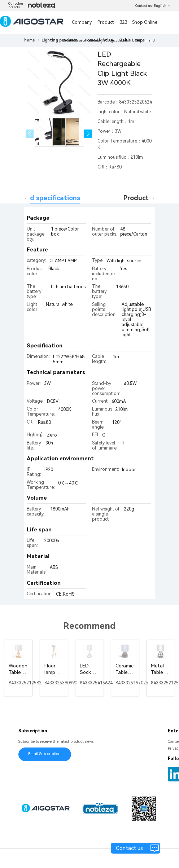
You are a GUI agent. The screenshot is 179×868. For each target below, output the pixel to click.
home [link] (30, 40)
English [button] (162, 6)
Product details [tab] (148, 198)
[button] (88, 134)
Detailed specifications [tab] (43, 198)
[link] (60, 40)
